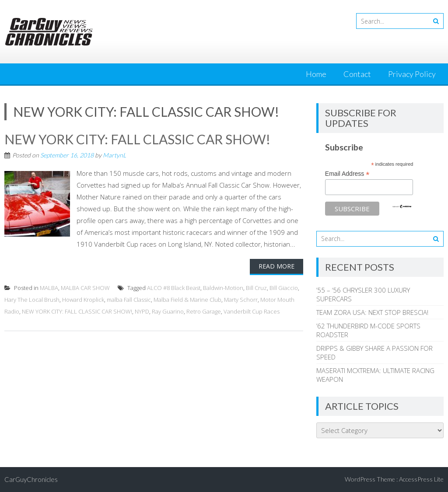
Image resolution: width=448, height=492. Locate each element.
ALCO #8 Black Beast (174, 288)
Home (316, 74)
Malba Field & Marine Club (187, 300)
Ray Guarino (168, 311)
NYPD (142, 311)
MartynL (114, 155)
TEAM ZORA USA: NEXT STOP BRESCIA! (372, 312)
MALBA (49, 288)
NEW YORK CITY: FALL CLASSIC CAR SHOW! (137, 139)
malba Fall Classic (129, 300)
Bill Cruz (256, 288)
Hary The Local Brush (32, 300)
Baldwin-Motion (223, 288)
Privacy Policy (412, 74)
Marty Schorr (241, 300)
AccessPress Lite (421, 479)
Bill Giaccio (284, 288)
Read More (276, 266)
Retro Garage (204, 311)
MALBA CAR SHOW (85, 288)
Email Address (347, 174)
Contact (357, 74)
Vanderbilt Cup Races (252, 311)
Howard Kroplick (83, 300)
